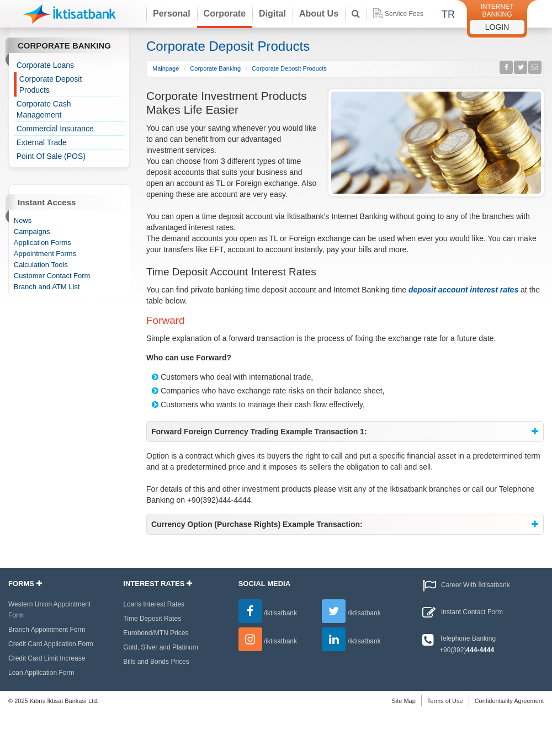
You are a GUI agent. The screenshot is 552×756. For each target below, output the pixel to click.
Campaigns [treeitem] (32, 231)
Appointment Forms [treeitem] (45, 254)
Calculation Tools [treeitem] (41, 265)
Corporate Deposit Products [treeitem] (51, 84)
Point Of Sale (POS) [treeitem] (51, 156)
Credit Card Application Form (51, 644)
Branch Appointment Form (47, 630)
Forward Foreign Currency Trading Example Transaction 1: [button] (259, 432)
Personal (172, 14)
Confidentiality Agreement (509, 701)
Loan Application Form (41, 673)
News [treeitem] (23, 220)
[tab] (345, 432)
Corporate (225, 14)
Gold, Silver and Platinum (160, 647)
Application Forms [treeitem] (43, 243)
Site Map (403, 701)
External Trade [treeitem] (42, 142)
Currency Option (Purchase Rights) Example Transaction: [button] (257, 524)
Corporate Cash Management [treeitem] (44, 109)
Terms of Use (445, 701)
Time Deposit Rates (152, 619)
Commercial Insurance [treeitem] (55, 129)
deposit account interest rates (463, 290)
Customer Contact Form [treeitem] (52, 276)
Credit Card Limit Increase (47, 658)
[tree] (69, 111)
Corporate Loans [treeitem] (45, 65)
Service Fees (398, 13)
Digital (272, 14)
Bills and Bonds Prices (156, 662)
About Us (319, 14)
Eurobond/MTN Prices (156, 633)
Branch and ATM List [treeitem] (47, 287)
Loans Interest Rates (154, 604)
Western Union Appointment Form (49, 610)
